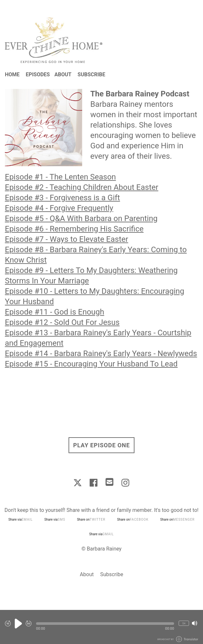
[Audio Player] (101, 627)
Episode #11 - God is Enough (55, 312)
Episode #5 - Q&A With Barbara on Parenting (81, 218)
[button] (105, 624)
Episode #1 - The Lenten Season (60, 177)
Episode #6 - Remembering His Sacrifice (74, 229)
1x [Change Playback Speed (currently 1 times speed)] (184, 623)
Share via (21, 520)
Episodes (38, 74)
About (63, 74)
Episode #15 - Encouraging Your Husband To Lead (91, 364)
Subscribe (91, 74)
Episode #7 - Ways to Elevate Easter (67, 239)
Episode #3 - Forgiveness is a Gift (62, 198)
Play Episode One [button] (101, 445)
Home (12, 74)
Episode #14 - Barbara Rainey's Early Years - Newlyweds (101, 353)
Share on (91, 520)
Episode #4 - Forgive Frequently (59, 208)
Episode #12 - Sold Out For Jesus (62, 322)
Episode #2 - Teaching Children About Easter (82, 187)
